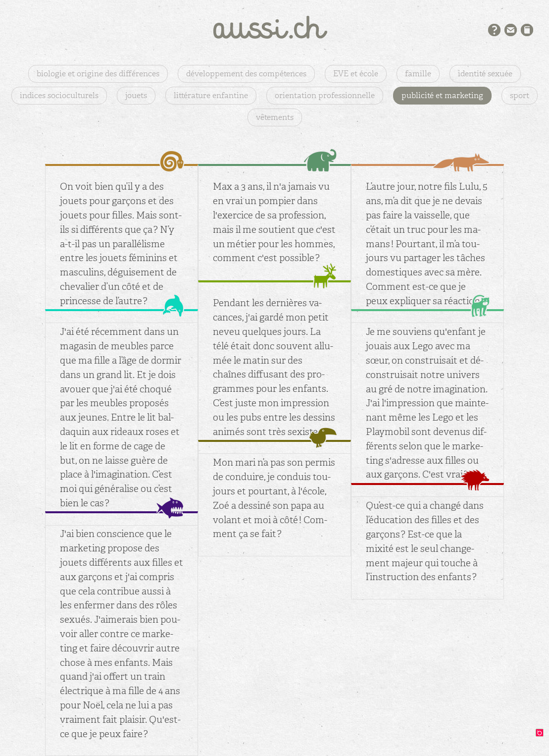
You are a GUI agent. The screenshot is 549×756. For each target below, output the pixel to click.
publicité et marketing (442, 95)
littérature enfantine (211, 95)
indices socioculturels (59, 95)
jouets (136, 95)
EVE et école (356, 74)
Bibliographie (527, 30)
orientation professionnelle (325, 95)
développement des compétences (246, 74)
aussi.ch (275, 27)
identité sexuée (485, 74)
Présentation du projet (494, 30)
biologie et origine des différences (98, 74)
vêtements (275, 117)
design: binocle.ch (542, 735)
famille (418, 74)
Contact (511, 30)
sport (520, 95)
